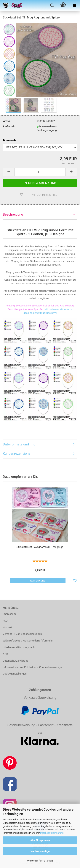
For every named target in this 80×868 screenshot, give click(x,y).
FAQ (5, 621)
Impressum (9, 614)
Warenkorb (38, 581)
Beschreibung (13, 214)
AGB (5, 654)
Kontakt (7, 627)
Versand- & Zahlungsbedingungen (22, 634)
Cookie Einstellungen (15, 674)
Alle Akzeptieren (40, 840)
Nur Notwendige (40, 851)
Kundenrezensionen (18, 453)
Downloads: (10, 140)
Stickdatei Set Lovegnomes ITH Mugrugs (40, 547)
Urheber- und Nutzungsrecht (19, 647)
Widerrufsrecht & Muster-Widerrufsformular (28, 641)
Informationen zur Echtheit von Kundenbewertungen (33, 667)
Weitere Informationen (40, 861)
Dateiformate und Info (19, 444)
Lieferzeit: (9, 126)
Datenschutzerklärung (52, 833)
